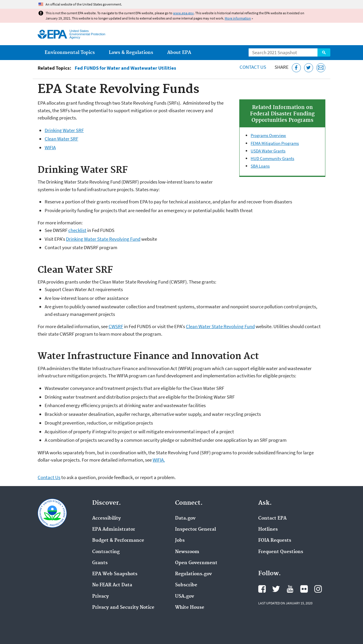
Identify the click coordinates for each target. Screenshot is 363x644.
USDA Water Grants (268, 151)
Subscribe (186, 585)
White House (190, 608)
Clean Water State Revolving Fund (220, 326)
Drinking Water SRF (64, 130)
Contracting (106, 552)
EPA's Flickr (304, 589)
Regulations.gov (193, 574)
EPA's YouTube (290, 589)
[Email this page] (321, 68)
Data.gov (185, 518)
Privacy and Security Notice (123, 608)
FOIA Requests (275, 541)
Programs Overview (268, 135)
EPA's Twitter (276, 589)
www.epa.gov (183, 13)
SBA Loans (260, 166)
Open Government (196, 563)
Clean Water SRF (61, 139)
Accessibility (107, 518)
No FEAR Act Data (112, 585)
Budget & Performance (118, 541)
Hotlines (268, 529)
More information (238, 18)
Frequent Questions (281, 552)
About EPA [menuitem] (179, 53)
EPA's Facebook (262, 589)
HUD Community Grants (272, 158)
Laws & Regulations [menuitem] (131, 53)
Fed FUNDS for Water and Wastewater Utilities (125, 68)
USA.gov (185, 597)
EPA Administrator (114, 529)
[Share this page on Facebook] (296, 68)
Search (324, 52)
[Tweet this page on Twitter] (309, 68)
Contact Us (253, 67)
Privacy (101, 597)
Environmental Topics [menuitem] (70, 53)
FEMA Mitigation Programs (275, 143)
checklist (77, 230)
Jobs (180, 541)
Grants (100, 563)
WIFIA (50, 147)
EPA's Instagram (318, 589)
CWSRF (116, 326)
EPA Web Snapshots (115, 574)
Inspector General (196, 529)
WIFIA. (159, 460)
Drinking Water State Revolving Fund (103, 239)
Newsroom (187, 552)
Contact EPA (272, 518)
